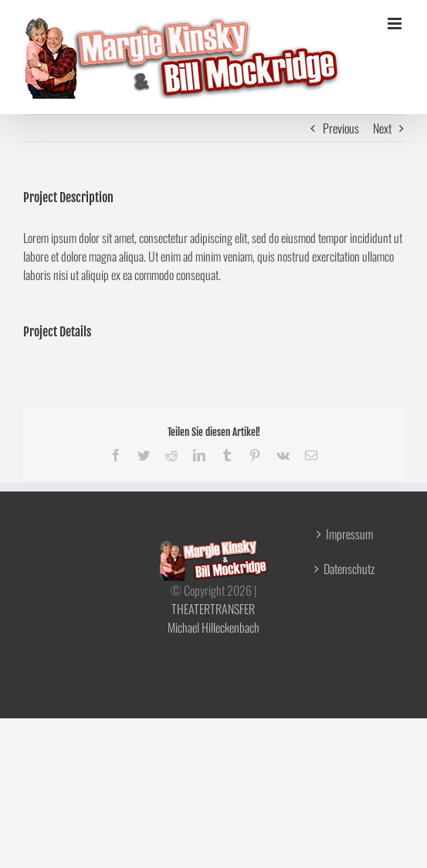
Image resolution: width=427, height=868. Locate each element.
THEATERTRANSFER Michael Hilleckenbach (213, 618)
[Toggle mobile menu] (396, 24)
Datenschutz (349, 569)
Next (382, 128)
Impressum (349, 534)
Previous (341, 128)
